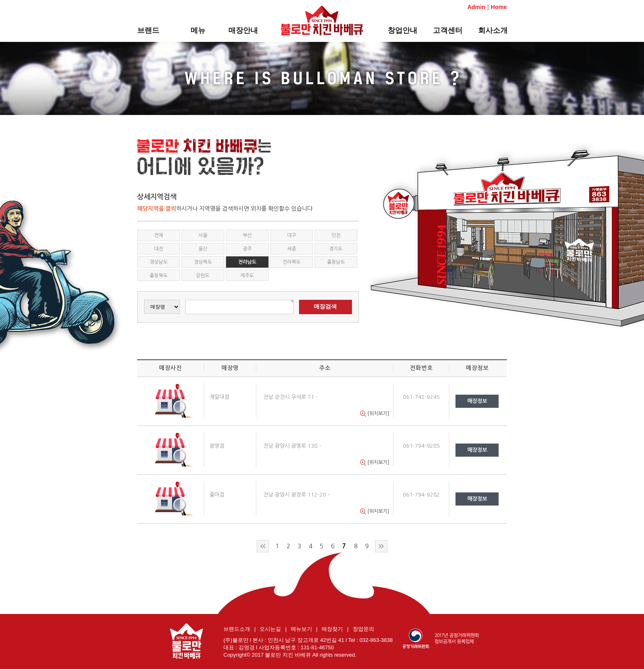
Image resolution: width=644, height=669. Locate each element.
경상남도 (159, 262)
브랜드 (148, 30)
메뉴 (198, 30)
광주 (247, 249)
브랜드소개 (237, 629)
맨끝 (381, 546)
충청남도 (336, 262)
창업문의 (363, 629)
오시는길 (270, 629)
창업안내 (402, 30)
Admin (476, 7)
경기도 (336, 249)
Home (499, 7)
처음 (263, 546)
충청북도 (159, 276)
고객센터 (448, 30)
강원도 (203, 276)
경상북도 (203, 262)
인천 (336, 235)
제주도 (247, 276)
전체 (159, 235)
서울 (203, 235)
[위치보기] (375, 414)
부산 (247, 235)
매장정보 (477, 401)
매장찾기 (332, 629)
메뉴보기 (301, 629)
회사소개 (493, 30)
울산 (203, 249)
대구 (292, 235)
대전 (159, 249)
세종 (292, 249)
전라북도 (292, 262)
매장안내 (243, 30)
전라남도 (247, 262)
